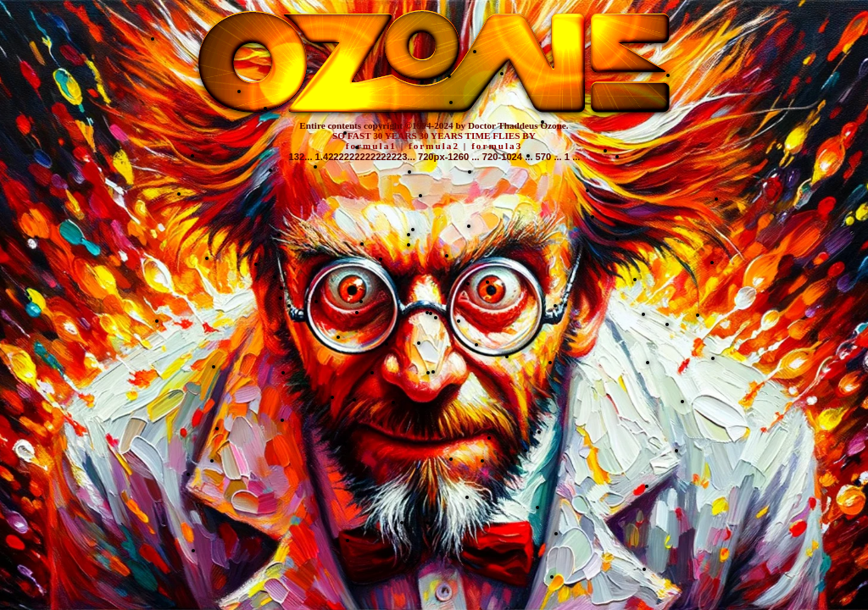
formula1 (371, 146)
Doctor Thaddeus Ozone (517, 125)
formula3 (497, 146)
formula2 (434, 146)
